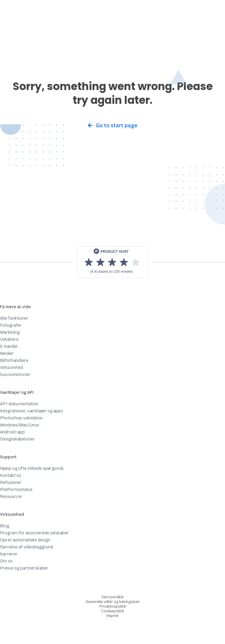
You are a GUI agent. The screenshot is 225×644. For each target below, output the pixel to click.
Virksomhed (12, 367)
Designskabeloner (17, 439)
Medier (7, 353)
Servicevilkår (113, 597)
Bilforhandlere (14, 360)
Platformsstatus (16, 489)
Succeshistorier (15, 374)
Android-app (12, 432)
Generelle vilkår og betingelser (113, 602)
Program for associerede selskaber (34, 533)
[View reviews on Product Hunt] (112, 262)
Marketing (10, 332)
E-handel (9, 346)
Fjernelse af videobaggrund (27, 547)
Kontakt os (11, 475)
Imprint (112, 616)
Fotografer (11, 325)
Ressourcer (11, 496)
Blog (5, 526)
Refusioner (11, 482)
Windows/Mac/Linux (19, 425)
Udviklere (9, 339)
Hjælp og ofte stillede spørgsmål (32, 468)
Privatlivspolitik (113, 606)
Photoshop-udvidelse (21, 418)
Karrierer (9, 554)
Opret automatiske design (25, 540)
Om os (6, 561)
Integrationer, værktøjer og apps (31, 411)
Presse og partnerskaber (24, 568)
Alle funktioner (14, 318)
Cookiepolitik (112, 611)
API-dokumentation (19, 404)
